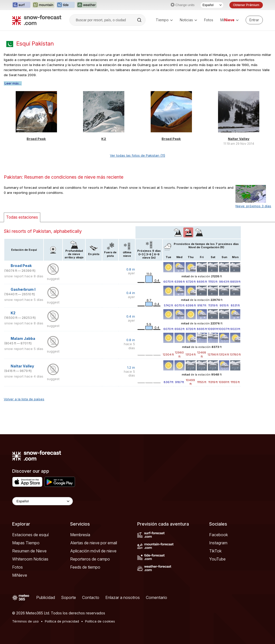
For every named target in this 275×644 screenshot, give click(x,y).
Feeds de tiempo (85, 567)
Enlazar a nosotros (123, 597)
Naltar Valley (239, 139)
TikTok (215, 551)
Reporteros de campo (90, 559)
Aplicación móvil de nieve (93, 551)
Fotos (209, 20)
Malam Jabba (23, 338)
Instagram (218, 543)
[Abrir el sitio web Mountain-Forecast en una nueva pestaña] (43, 5)
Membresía (80, 535)
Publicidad (46, 597)
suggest (53, 279)
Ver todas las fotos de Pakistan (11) (137, 155)
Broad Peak (36, 139)
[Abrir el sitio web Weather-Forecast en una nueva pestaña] (87, 5)
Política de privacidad (62, 621)
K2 (104, 139)
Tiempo (164, 20)
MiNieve (20, 575)
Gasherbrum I (23, 289)
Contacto (91, 597)
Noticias (188, 20)
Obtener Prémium (246, 5)
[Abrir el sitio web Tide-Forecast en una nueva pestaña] (66, 5)
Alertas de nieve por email (94, 543)
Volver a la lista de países (24, 399)
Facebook (219, 535)
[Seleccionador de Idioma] (212, 5)
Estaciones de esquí (30, 535)
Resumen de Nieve (29, 551)
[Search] (140, 20)
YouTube (217, 559)
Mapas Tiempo (26, 543)
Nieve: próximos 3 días (253, 206)
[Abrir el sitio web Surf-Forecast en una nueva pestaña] (21, 5)
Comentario (156, 597)
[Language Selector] (43, 501)
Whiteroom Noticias (30, 559)
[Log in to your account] (254, 20)
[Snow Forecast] (37, 20)
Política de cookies (100, 621)
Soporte (68, 597)
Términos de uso (25, 621)
